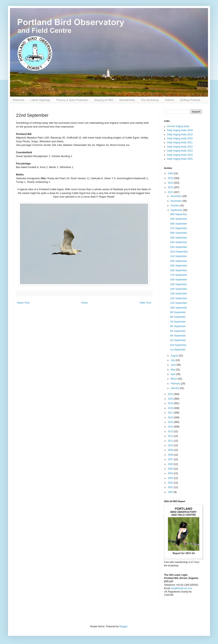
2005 (171, 469)
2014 (171, 427)
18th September (178, 270)
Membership (127, 100)
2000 (171, 492)
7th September (178, 322)
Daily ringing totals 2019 (180, 135)
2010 (171, 445)
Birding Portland (190, 100)
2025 (171, 178)
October (175, 206)
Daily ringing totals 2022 (180, 147)
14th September (178, 289)
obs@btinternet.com (181, 588)
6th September (178, 326)
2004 (171, 473)
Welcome (19, 100)
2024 (171, 183)
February (176, 384)
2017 (171, 413)
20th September (178, 261)
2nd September (178, 345)
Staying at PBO (104, 100)
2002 (171, 483)
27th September (178, 228)
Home (85, 303)
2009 (171, 450)
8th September (178, 317)
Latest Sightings (40, 100)
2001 (171, 487)
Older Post (145, 303)
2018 (171, 408)
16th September (178, 280)
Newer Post (23, 303)
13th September (178, 294)
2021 (171, 394)
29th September (178, 219)
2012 (171, 436)
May (173, 370)
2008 (171, 455)
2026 (171, 173)
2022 (171, 192)
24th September (178, 242)
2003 (171, 478)
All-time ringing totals (178, 126)
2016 (171, 417)
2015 (171, 422)
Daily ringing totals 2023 (180, 151)
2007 (171, 459)
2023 (171, 187)
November (176, 201)
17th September (178, 275)
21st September (178, 256)
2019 (171, 403)
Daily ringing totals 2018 (180, 130)
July (173, 360)
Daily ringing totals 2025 (180, 159)
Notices (169, 100)
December (176, 196)
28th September (178, 224)
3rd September (178, 340)
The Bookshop (150, 100)
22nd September (179, 252)
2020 (171, 399)
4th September (178, 336)
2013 (171, 431)
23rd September (179, 247)
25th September (178, 238)
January (175, 388)
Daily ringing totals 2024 (180, 155)
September (177, 210)
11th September (178, 303)
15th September (178, 284)
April (173, 374)
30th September (178, 214)
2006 (171, 464)
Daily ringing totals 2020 (180, 138)
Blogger (123, 626)
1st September (178, 350)
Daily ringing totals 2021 (180, 142)
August (175, 356)
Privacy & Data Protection (72, 100)
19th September (178, 266)
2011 (171, 441)
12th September (178, 298)
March (174, 379)
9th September (178, 312)
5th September (178, 331)
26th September (178, 233)
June (173, 365)
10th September (178, 308)
